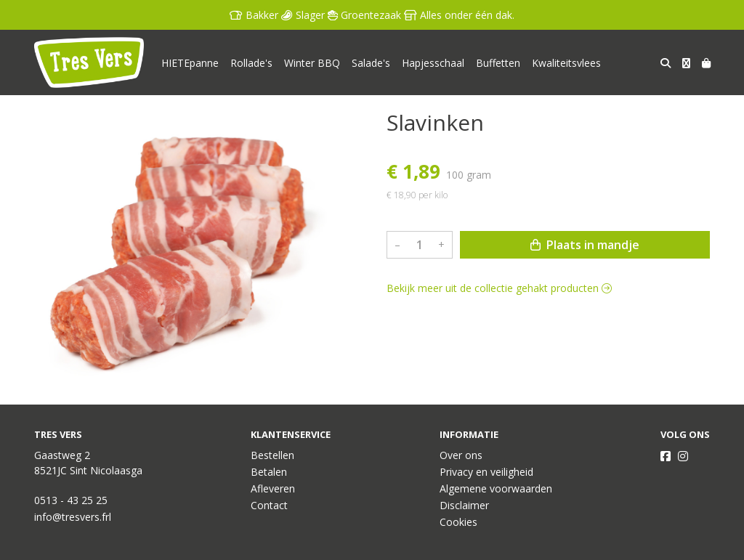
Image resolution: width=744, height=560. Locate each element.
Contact (269, 505)
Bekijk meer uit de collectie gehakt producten (499, 288)
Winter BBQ (312, 63)
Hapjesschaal (433, 63)
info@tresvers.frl (73, 517)
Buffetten (498, 63)
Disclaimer (464, 505)
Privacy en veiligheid (486, 472)
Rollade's (251, 63)
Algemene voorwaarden (496, 488)
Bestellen (272, 455)
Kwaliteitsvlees (566, 63)
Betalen (269, 472)
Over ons (461, 455)
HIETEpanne (190, 63)
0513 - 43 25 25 (71, 500)
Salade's (371, 63)
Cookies (458, 522)
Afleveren (273, 488)
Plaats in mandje (585, 245)
